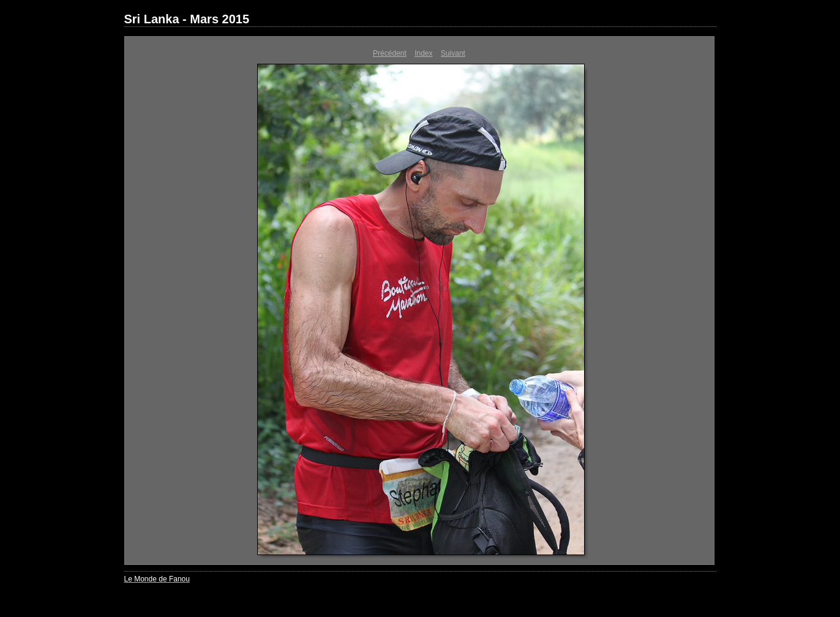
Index (423, 53)
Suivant (453, 53)
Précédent (390, 53)
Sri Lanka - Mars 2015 (187, 19)
